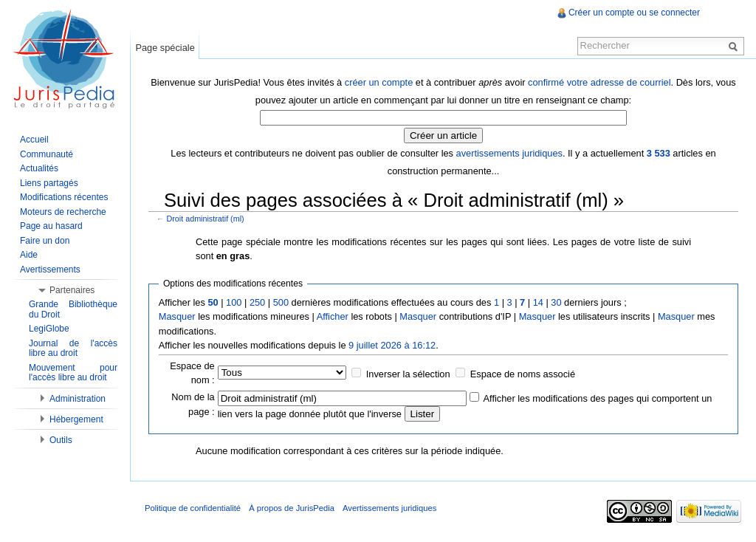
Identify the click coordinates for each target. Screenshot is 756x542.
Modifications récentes (64, 197)
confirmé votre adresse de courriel (599, 82)
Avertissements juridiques (389, 508)
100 (234, 302)
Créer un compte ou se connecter (634, 13)
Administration (78, 399)
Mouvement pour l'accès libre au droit (73, 373)
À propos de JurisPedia (292, 508)
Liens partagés (49, 183)
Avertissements (50, 270)
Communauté (47, 154)
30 (556, 302)
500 (281, 302)
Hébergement (76, 419)
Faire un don (45, 241)
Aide (29, 255)
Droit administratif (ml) (206, 219)
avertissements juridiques (509, 153)
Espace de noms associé (523, 374)
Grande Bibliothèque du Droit (73, 309)
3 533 (659, 153)
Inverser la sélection (408, 374)
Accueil (34, 140)
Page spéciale (165, 48)
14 (538, 302)
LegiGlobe (49, 329)
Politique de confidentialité (193, 508)
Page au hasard (51, 226)
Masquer (177, 316)
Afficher (333, 316)
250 (257, 302)
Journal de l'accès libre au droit (73, 349)
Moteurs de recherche (63, 212)
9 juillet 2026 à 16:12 (392, 345)
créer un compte (379, 82)
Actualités (39, 168)
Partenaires (72, 290)
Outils (61, 440)
